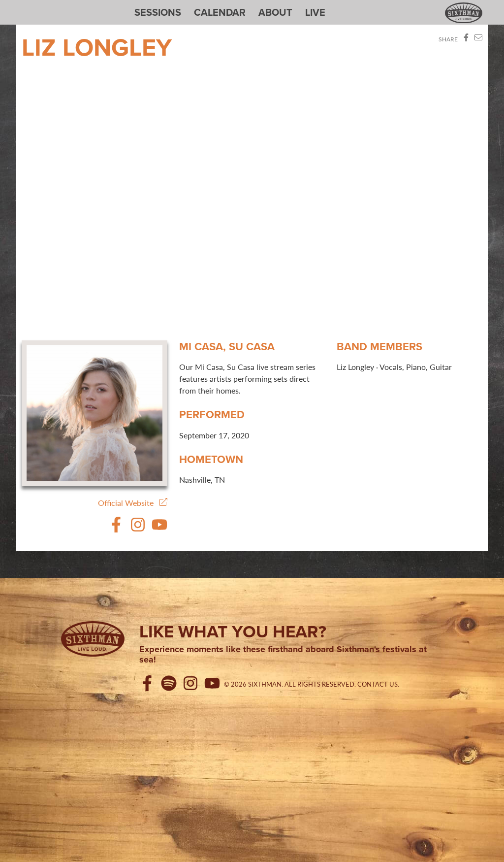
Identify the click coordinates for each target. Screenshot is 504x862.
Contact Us (378, 684)
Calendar (220, 12)
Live (315, 12)
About (275, 12)
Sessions (158, 12)
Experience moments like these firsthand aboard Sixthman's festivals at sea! (283, 655)
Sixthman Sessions (45, 6)
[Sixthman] (93, 639)
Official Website (133, 503)
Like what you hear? (233, 631)
